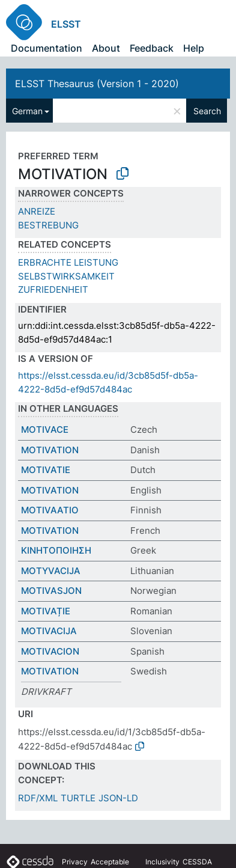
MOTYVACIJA (51, 571)
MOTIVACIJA (49, 631)
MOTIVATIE (46, 470)
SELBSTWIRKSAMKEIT (66, 276)
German (27, 111)
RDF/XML (38, 798)
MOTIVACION (50, 651)
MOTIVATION (50, 450)
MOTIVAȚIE (46, 611)
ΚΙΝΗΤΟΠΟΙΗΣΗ (56, 550)
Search (207, 111)
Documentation (47, 48)
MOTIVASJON (51, 591)
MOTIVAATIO (50, 510)
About (106, 48)
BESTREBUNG (48, 225)
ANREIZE (37, 211)
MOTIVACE (45, 429)
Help (194, 48)
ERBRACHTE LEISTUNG (68, 262)
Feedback (152, 48)
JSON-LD (118, 798)
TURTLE (78, 798)
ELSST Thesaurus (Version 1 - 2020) (97, 84)
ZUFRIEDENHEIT (53, 289)
